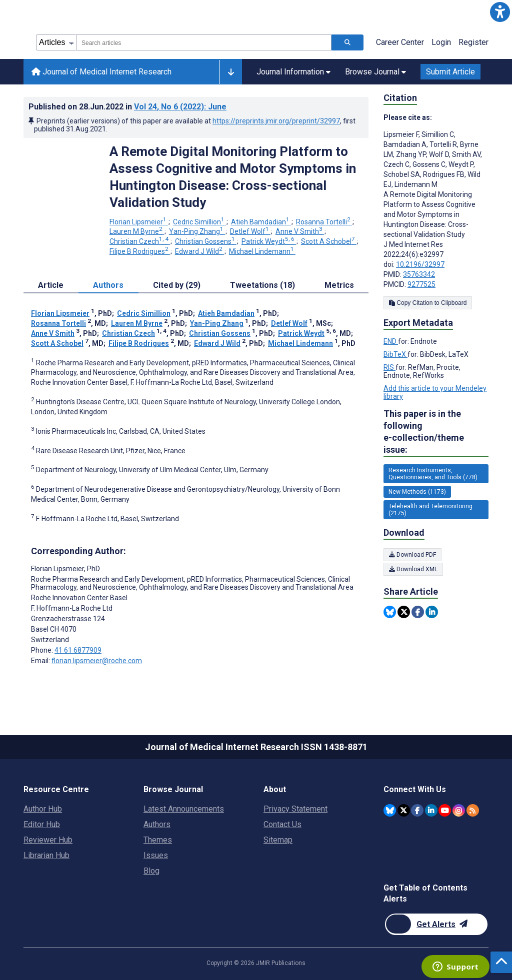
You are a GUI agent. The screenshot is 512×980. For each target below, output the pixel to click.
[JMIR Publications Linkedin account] (431, 810)
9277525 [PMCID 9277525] (421, 284)
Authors (157, 824)
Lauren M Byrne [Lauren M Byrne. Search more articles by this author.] (137, 231)
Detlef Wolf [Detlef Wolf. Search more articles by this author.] (250, 231)
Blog (151, 871)
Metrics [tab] (339, 285)
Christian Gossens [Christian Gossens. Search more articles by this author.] (206, 241)
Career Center (400, 42)
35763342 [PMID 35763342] (419, 274)
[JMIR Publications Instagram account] (459, 810)
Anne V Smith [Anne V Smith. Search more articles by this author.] (300, 231)
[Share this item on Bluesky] (390, 612)
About (275, 789)
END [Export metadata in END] (391, 341)
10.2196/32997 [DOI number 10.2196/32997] (420, 264)
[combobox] (204, 42)
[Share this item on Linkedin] (432, 612)
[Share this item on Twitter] (404, 612)
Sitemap (278, 840)
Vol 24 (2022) (180, 107)
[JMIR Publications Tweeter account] (404, 810)
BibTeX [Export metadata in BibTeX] (395, 354)
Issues (156, 855)
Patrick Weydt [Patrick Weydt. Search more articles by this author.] (269, 241)
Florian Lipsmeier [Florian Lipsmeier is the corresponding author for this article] (65, 569)
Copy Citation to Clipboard (428, 303)
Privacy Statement (295, 809)
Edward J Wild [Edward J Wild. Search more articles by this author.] (199, 251)
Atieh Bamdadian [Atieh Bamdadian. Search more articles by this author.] (261, 222)
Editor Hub (42, 824)
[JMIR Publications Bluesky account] (390, 810)
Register (473, 42)
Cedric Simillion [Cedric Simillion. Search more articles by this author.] (199, 222)
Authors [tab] (108, 285)
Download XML (413, 569)
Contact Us (282, 824)
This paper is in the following (436, 432)
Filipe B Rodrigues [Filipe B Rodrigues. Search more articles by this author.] (140, 251)
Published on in (127, 107)
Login (441, 42)
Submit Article (450, 72)
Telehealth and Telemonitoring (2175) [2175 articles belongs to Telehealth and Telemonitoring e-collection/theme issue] (430, 510)
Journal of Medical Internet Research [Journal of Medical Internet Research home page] (101, 72)
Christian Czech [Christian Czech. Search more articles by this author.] (140, 241)
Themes (158, 840)
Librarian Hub (46, 855)
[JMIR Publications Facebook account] (417, 810)
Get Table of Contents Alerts (425, 893)
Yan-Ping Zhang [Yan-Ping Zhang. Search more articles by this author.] (197, 231)
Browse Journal (173, 789)
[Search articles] (347, 42)
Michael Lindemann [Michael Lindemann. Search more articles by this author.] (262, 251)
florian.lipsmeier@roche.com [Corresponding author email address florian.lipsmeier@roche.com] (97, 661)
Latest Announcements (184, 809)
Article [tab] (51, 285)
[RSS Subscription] (473, 810)
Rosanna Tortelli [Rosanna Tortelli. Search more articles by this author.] (324, 222)
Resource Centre (56, 789)
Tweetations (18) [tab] (262, 285)
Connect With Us (415, 789)
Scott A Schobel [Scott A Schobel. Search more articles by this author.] (329, 241)
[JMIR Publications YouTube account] (445, 810)
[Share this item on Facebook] (418, 612)
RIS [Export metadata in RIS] (389, 367)
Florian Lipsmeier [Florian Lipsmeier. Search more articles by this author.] (139, 222)
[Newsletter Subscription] (436, 924)
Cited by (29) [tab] (177, 285)
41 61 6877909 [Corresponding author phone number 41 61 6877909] (78, 650)
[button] (500, 12)
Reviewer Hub (48, 840)
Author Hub (43, 809)
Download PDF (412, 555)
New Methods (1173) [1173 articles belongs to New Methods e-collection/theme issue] (417, 492)
